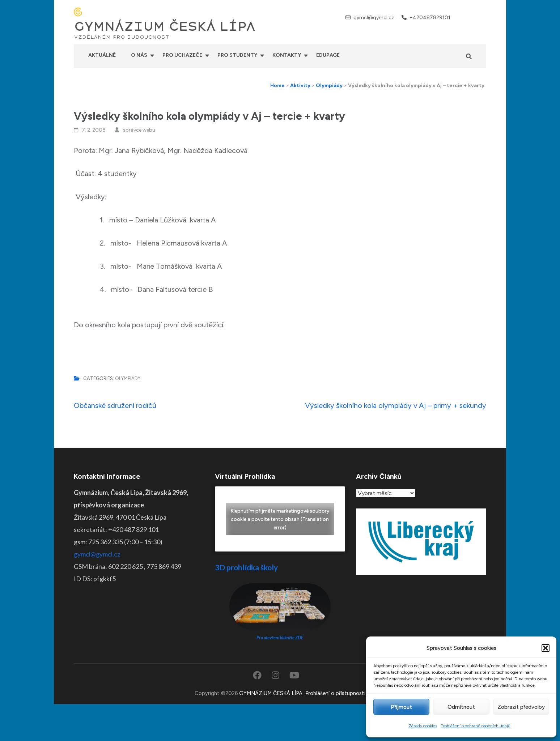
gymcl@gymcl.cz (374, 18)
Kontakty (287, 55)
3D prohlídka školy (246, 567)
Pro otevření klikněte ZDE (280, 638)
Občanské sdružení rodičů (115, 405)
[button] (546, 648)
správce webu (139, 130)
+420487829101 (430, 18)
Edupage (328, 55)
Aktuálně (102, 55)
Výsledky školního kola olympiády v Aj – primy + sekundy (396, 405)
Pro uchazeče (182, 55)
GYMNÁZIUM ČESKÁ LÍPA (165, 27)
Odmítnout (461, 707)
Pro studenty (237, 55)
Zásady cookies (423, 726)
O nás (139, 55)
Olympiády (128, 378)
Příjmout (401, 707)
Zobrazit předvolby (521, 707)
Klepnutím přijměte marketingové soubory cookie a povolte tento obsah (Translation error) (280, 519)
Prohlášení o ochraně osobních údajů (476, 726)
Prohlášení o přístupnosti (335, 693)
